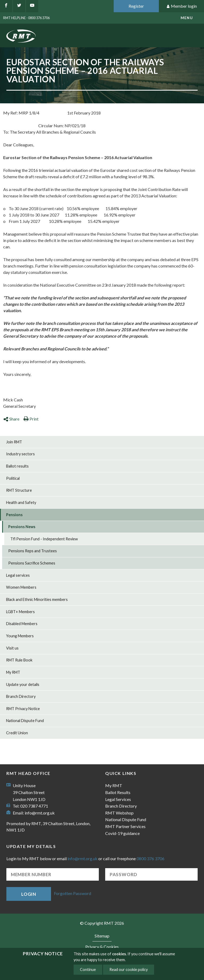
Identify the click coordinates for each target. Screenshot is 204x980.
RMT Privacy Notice (23, 709)
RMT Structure (19, 490)
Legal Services (118, 799)
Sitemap (102, 936)
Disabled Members (22, 624)
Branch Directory (21, 696)
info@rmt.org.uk (40, 813)
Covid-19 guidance (122, 833)
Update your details (23, 684)
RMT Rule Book (19, 660)
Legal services (18, 575)
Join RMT (14, 442)
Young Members (20, 636)
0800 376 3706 (150, 858)
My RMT (13, 672)
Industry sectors (20, 454)
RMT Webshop (119, 813)
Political (13, 478)
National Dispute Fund (25, 721)
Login (29, 894)
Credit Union (17, 733)
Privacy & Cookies (102, 947)
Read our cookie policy (129, 970)
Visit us (12, 648)
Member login (182, 6)
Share (11, 419)
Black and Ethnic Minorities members (37, 599)
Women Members (21, 587)
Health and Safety (21, 502)
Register (136, 6)
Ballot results (17, 466)
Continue (88, 970)
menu (187, 18)
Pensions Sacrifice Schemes (32, 563)
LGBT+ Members (20, 612)
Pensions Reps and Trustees (33, 551)
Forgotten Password (73, 894)
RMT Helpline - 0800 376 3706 (26, 18)
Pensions (14, 515)
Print (31, 419)
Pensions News (22, 527)
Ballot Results (118, 792)
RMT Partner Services (125, 826)
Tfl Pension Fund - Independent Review (44, 539)
